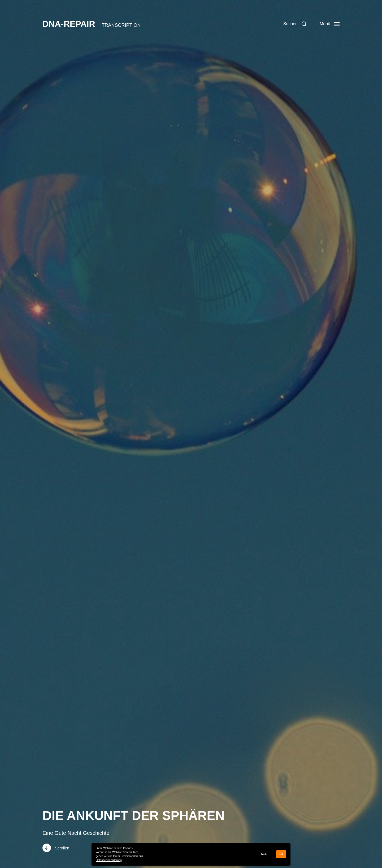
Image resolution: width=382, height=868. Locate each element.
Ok (281, 854)
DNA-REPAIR (69, 24)
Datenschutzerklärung (109, 860)
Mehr (264, 854)
